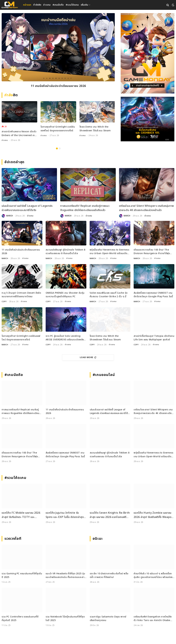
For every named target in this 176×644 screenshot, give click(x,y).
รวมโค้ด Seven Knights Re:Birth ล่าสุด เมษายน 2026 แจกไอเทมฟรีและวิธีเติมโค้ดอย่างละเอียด (110, 515)
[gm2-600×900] (148, 53)
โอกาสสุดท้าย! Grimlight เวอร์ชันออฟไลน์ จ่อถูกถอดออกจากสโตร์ (58, 129)
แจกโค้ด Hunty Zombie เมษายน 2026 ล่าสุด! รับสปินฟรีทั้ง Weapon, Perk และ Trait (154, 515)
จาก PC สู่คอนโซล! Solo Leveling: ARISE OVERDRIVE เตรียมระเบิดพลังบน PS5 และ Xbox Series (65, 338)
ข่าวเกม (47, 5)
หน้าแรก (27, 5)
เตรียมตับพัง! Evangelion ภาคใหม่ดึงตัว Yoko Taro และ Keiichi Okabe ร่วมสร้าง (153, 619)
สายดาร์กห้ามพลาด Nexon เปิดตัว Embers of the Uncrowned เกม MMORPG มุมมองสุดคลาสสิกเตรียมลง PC (19, 134)
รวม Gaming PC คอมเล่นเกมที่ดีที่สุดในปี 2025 (22, 575)
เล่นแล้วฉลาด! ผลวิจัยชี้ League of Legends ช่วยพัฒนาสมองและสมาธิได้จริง (27, 208)
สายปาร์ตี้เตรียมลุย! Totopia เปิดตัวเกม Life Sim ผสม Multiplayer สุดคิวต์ (154, 338)
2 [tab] (60, 148)
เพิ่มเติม (84, 5)
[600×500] (148, 119)
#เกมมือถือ (58, 5)
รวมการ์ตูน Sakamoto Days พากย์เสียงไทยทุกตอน (108, 619)
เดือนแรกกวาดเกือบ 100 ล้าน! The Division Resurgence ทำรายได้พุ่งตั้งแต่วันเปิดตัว (152, 252)
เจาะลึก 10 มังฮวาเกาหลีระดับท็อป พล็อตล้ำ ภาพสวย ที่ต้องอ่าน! (109, 575)
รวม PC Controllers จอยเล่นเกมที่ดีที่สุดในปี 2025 (20, 619)
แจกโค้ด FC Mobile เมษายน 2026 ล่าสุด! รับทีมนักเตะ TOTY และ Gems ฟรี (21, 515)
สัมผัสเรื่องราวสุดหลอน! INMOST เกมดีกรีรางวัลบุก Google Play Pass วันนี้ (153, 295)
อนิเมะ (98, 539)
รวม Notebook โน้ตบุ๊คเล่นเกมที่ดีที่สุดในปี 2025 (65, 619)
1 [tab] (57, 148)
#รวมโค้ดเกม (72, 5)
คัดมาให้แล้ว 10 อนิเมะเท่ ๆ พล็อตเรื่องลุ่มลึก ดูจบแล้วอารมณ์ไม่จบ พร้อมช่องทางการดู (153, 576)
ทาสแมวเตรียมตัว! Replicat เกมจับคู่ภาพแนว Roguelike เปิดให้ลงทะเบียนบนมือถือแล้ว (85, 208)
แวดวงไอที (13, 539)
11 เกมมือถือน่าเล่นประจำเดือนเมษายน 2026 (58, 87)
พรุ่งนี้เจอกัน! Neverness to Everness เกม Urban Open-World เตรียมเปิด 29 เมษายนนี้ (109, 252)
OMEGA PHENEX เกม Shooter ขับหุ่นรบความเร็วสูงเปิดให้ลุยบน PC (65, 295)
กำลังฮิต (37, 5)
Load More (88, 357)
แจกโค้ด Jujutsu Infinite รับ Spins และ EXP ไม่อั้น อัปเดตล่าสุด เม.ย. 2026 (65, 515)
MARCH (10, 216)
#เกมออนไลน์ (104, 375)
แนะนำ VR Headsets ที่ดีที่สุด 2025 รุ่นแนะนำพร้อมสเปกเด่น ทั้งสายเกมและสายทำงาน (66, 576)
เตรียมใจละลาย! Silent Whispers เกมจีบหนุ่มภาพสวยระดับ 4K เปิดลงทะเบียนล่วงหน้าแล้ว (146, 208)
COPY (4, 302)
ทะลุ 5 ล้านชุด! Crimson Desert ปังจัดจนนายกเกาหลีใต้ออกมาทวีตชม (21, 295)
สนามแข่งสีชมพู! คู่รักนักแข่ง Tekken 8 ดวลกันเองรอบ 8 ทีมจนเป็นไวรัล (65, 252)
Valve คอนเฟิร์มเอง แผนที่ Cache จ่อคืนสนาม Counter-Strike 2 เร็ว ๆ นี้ (109, 295)
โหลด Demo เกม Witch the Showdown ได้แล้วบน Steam (95, 129)
